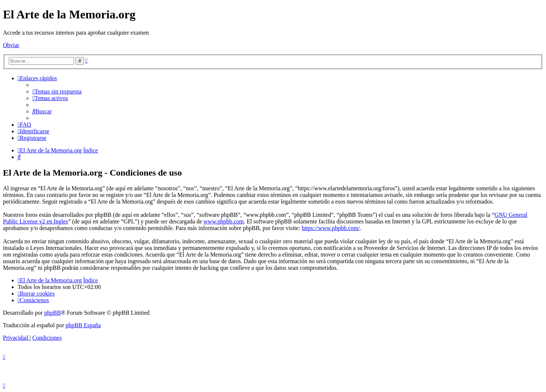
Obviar (11, 45)
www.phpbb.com (224, 221)
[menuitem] (57, 91)
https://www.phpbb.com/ (331, 228)
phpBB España (83, 325)
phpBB (52, 313)
